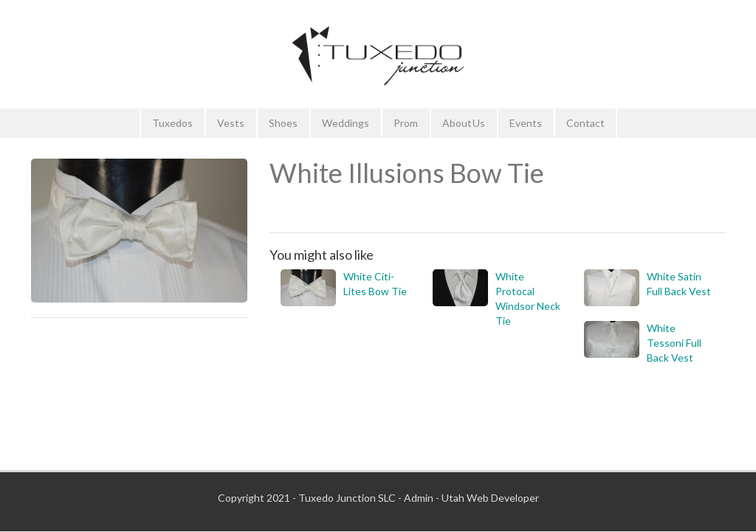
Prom (406, 123)
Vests (231, 123)
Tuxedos (172, 123)
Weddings (346, 123)
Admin (419, 498)
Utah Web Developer (490, 498)
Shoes (283, 123)
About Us (464, 123)
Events (526, 123)
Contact (585, 123)
